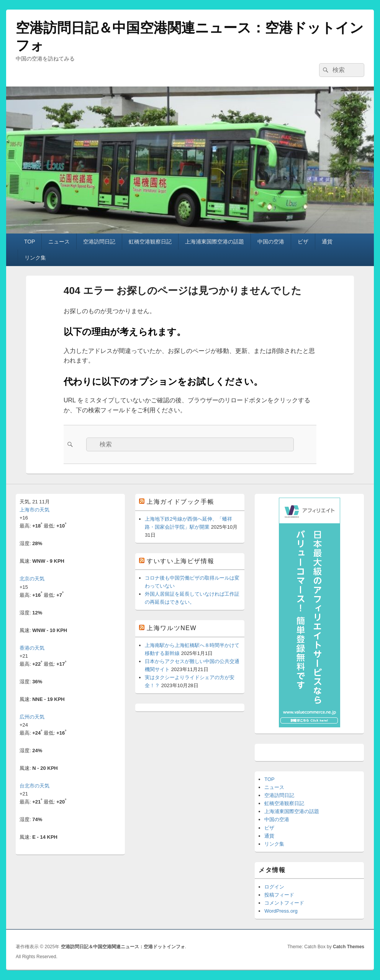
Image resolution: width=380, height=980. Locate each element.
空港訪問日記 (99, 242)
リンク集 (35, 258)
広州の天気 (32, 717)
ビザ (303, 242)
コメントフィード (284, 903)
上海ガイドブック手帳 (180, 502)
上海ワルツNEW (172, 628)
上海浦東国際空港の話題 (215, 242)
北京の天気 (32, 579)
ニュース (59, 242)
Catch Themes (349, 947)
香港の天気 (32, 648)
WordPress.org (281, 911)
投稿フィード (279, 895)
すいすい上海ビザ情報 (180, 561)
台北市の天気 (34, 786)
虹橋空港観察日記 (150, 242)
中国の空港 (271, 242)
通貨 (327, 242)
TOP (30, 242)
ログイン (274, 887)
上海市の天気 (34, 510)
